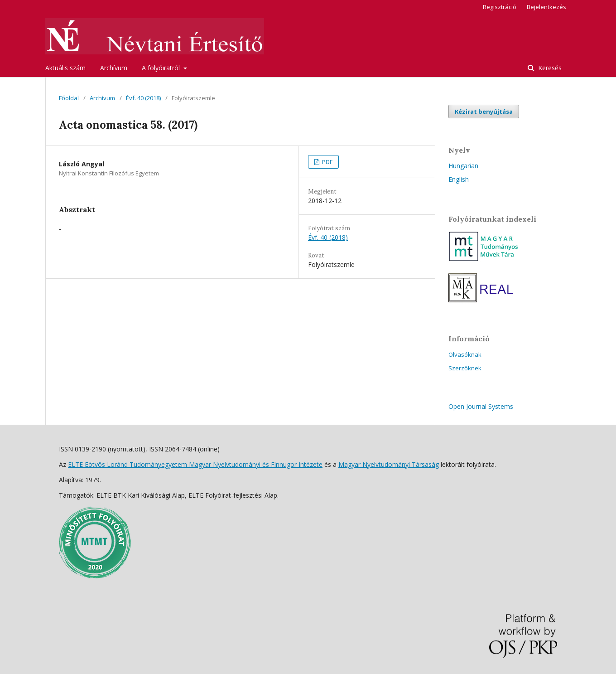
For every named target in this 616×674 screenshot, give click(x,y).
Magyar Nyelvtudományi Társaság (389, 464)
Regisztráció (500, 7)
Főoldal (69, 98)
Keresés (549, 68)
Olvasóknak (465, 354)
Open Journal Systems (481, 406)
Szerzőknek (465, 368)
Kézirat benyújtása (484, 112)
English (459, 179)
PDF (327, 162)
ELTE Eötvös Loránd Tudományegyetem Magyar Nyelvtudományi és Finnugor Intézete (195, 464)
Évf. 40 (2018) (143, 98)
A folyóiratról (162, 68)
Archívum (114, 68)
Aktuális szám (65, 68)
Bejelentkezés (546, 7)
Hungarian (463, 166)
